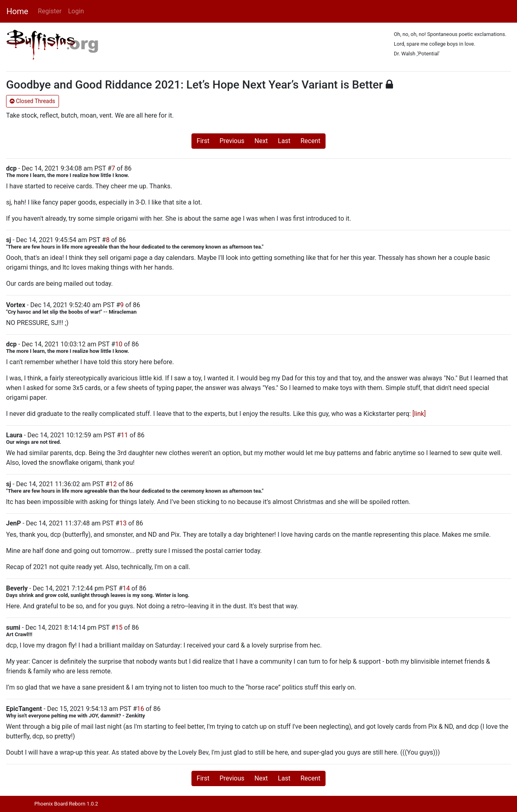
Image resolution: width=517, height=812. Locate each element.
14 (126, 588)
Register (50, 11)
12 (113, 484)
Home (17, 11)
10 (119, 344)
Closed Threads (33, 101)
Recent (310, 141)
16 (141, 709)
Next (261, 141)
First (203, 141)
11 (124, 435)
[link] (419, 414)
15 (119, 627)
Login (76, 11)
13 (123, 523)
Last (284, 141)
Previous (232, 141)
